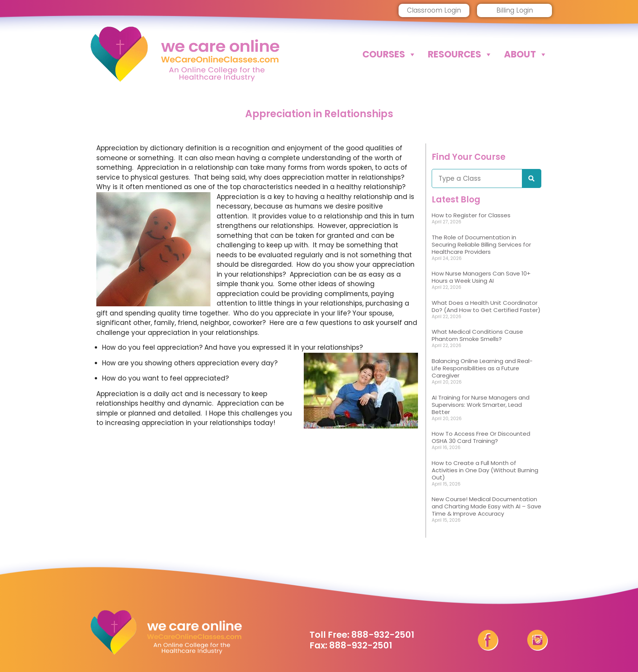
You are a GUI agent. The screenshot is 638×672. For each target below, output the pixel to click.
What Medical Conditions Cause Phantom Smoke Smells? (477, 335)
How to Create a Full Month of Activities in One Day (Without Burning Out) (485, 470)
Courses (389, 54)
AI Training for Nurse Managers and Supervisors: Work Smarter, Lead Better (481, 405)
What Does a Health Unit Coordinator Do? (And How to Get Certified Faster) (486, 306)
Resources (460, 54)
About (526, 54)
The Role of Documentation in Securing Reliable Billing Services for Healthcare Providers (481, 244)
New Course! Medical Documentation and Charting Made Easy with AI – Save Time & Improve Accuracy (486, 506)
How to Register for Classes (471, 215)
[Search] (531, 178)
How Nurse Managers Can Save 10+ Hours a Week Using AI (481, 277)
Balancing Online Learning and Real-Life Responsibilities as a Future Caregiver (482, 368)
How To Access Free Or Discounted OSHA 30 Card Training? (481, 437)
